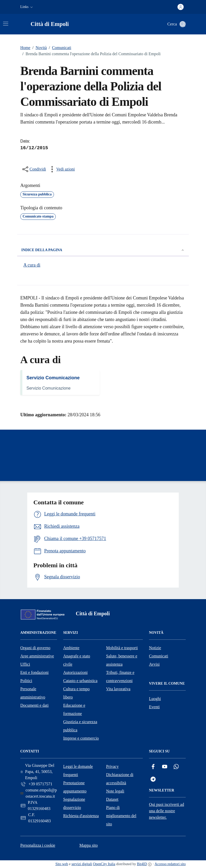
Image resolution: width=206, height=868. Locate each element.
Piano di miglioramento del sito (121, 816)
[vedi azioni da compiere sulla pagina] (61, 169)
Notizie (155, 648)
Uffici (25, 664)
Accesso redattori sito (170, 864)
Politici (26, 681)
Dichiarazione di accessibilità (120, 779)
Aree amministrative (37, 656)
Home (25, 48)
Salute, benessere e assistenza (122, 660)
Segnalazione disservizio (74, 803)
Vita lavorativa (118, 689)
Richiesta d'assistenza (81, 816)
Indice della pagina (103, 250)
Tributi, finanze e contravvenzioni (120, 677)
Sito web (62, 864)
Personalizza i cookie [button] (38, 845)
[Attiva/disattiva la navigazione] (6, 24)
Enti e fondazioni (34, 672)
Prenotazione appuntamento (75, 787)
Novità (39, 48)
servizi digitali (82, 864)
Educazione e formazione (74, 709)
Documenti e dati (34, 705)
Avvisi (154, 664)
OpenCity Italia (104, 864)
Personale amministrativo (33, 693)
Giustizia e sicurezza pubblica (80, 726)
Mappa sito (89, 845)
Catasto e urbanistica (80, 681)
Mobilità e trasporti (122, 648)
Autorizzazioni (75, 672)
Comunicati (59, 48)
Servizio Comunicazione (53, 378)
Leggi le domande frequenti (78, 771)
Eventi (154, 707)
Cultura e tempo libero (76, 693)
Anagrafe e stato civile (77, 660)
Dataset (112, 799)
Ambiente (71, 648)
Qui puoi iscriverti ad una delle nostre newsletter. (166, 811)
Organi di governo (35, 648)
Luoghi (155, 699)
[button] (27, 7)
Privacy (112, 766)
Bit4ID (142, 864)
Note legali (115, 791)
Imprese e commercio (81, 738)
